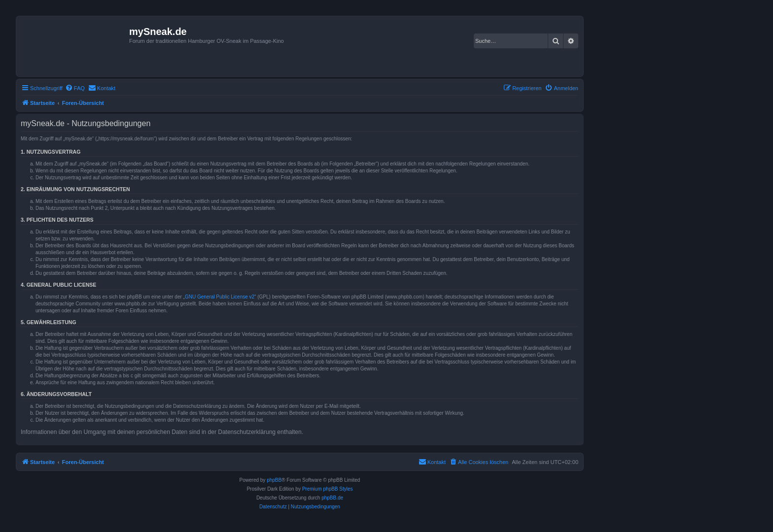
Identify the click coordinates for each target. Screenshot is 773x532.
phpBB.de (332, 498)
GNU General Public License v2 (220, 297)
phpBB (274, 480)
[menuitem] (75, 88)
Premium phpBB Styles (328, 489)
